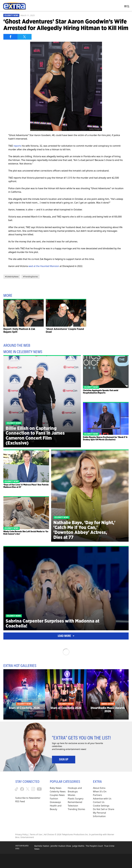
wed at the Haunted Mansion (44, 266)
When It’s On (100, 792)
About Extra (99, 788)
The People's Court (94, 846)
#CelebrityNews (12, 277)
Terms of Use (36, 834)
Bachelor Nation (42, 846)
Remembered (75, 802)
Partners (97, 795)
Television (73, 806)
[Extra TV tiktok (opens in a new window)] (16, 789)
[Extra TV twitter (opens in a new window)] (28, 789)
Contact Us (99, 802)
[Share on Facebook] (10, 37)
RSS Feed (20, 801)
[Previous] (6, 694)
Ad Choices (49, 834)
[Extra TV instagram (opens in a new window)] (33, 789)
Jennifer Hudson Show (61, 846)
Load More (66, 636)
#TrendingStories (30, 277)
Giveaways (55, 802)
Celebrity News (11, 15)
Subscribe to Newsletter (28, 798)
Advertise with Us (102, 799)
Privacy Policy (22, 834)
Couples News (57, 795)
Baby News (56, 788)
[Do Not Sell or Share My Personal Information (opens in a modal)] (105, 813)
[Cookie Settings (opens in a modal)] (101, 806)
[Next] (126, 694)
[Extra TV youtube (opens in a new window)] (39, 789)
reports (17, 146)
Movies (71, 795)
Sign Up (64, 759)
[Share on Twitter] (25, 37)
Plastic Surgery (76, 799)
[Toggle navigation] (126, 6)
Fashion (54, 799)
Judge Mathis (78, 846)
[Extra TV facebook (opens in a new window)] (22, 789)
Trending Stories (76, 809)
